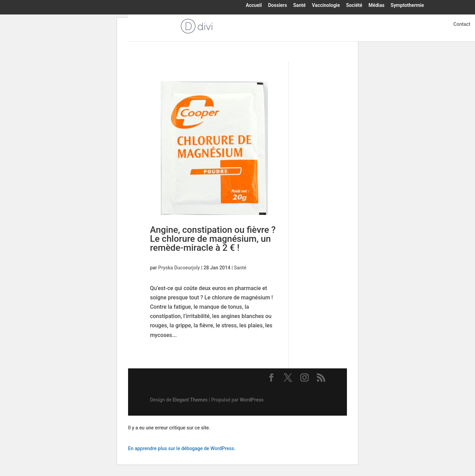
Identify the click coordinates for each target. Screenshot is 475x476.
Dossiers (277, 6)
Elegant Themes (190, 400)
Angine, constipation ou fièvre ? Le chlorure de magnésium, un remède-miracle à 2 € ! (213, 239)
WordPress (252, 400)
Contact (462, 24)
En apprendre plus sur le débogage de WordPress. (182, 448)
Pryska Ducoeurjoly (179, 268)
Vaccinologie (326, 6)
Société (354, 6)
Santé (299, 6)
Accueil (254, 6)
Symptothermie (407, 6)
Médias (377, 6)
